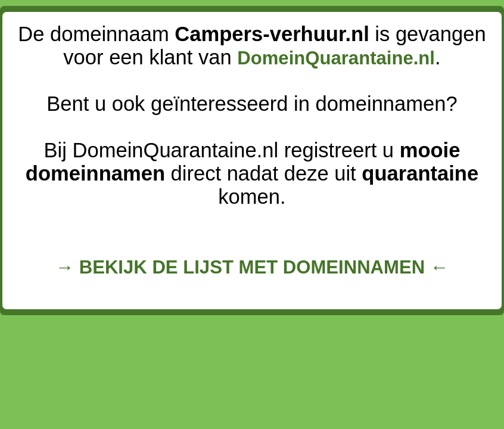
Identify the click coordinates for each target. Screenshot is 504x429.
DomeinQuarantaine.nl (336, 58)
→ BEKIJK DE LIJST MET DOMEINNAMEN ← (252, 267)
